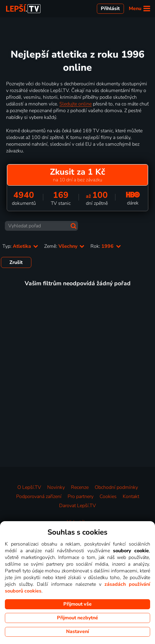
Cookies (108, 496)
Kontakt (131, 496)
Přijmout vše (77, 604)
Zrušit (16, 262)
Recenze (80, 487)
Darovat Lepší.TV (77, 506)
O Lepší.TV (29, 487)
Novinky (56, 487)
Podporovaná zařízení (39, 496)
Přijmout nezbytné (77, 618)
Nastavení (77, 632)
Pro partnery (81, 496)
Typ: (20, 246)
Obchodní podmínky (116, 487)
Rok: (106, 246)
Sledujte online (76, 104)
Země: (64, 246)
